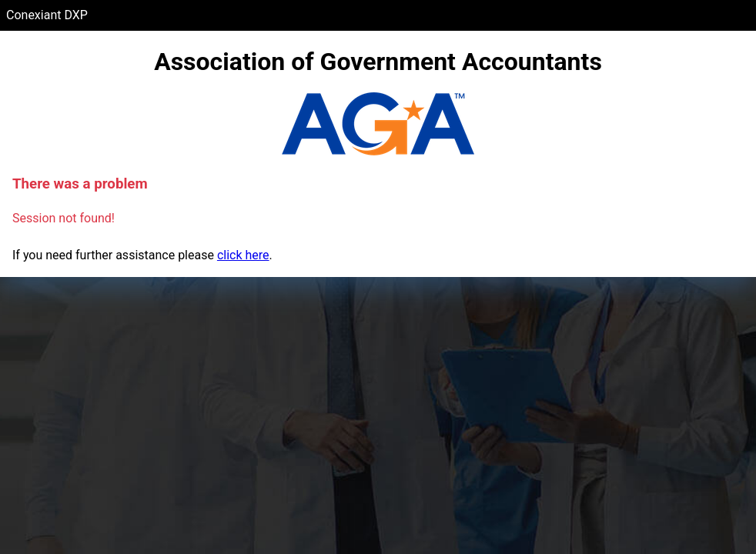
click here (243, 255)
